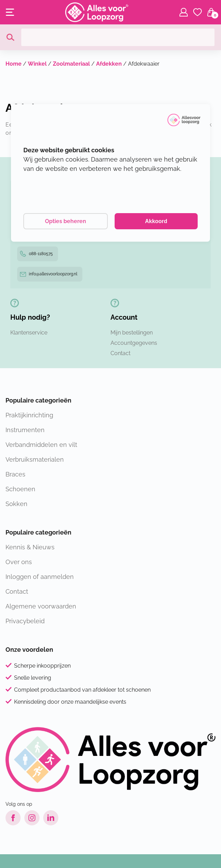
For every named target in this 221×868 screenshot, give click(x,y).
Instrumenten (25, 430)
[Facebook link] (13, 818)
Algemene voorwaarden (41, 606)
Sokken (16, 504)
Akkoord (156, 221)
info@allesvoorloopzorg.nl (49, 274)
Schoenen (20, 489)
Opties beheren (66, 221)
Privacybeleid (25, 621)
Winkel (37, 64)
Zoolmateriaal (71, 64)
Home (14, 64)
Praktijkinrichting (29, 415)
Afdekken (109, 64)
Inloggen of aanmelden (40, 577)
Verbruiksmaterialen (35, 459)
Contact (120, 353)
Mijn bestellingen (132, 333)
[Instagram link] (32, 818)
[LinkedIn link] (51, 818)
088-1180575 (36, 254)
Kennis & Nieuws (30, 547)
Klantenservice (29, 333)
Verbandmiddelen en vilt (41, 445)
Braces (15, 474)
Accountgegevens (134, 343)
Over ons (19, 562)
